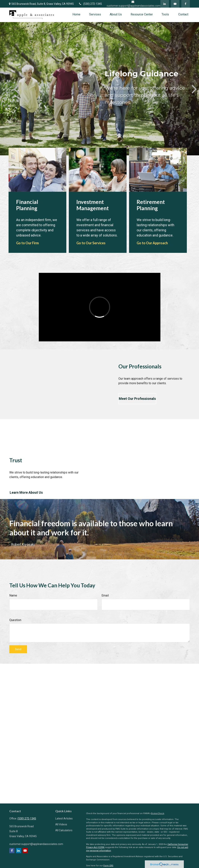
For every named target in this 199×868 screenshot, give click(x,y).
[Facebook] (186, 4)
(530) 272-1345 (90, 4)
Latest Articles (64, 818)
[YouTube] (175, 4)
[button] (76, 14)
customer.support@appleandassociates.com (36, 844)
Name (13, 595)
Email (105, 595)
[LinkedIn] (165, 4)
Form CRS (108, 866)
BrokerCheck (158, 813)
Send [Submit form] (18, 649)
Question (15, 620)
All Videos (61, 824)
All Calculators (64, 830)
